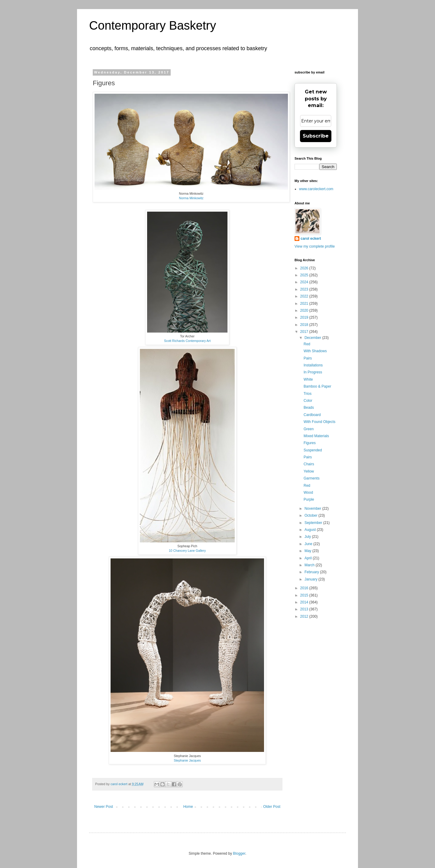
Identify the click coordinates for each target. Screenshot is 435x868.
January (311, 579)
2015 (305, 595)
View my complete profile (315, 246)
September (314, 523)
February (312, 572)
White (308, 379)
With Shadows (315, 351)
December (313, 338)
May (308, 551)
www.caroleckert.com (316, 189)
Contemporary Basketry (153, 25)
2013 (305, 609)
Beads (309, 408)
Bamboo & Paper (317, 386)
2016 (305, 588)
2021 (305, 304)
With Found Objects (319, 422)
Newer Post (104, 807)
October (311, 515)
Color (308, 401)
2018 (305, 325)
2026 (305, 268)
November (313, 509)
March (310, 565)
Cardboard (312, 415)
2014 (305, 602)
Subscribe (316, 136)
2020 (305, 310)
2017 (305, 332)
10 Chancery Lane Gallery (187, 551)
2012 (305, 616)
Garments (312, 478)
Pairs (308, 358)
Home (188, 807)
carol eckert (311, 239)
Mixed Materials (316, 436)
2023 (305, 289)
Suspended (313, 450)
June (309, 544)
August (311, 530)
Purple (309, 499)
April (309, 558)
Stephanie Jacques (187, 760)
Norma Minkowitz (191, 198)
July (308, 537)
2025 (305, 275)
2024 (305, 282)
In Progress (313, 372)
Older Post (272, 807)
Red (307, 344)
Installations (313, 365)
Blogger (239, 853)
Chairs (309, 464)
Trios (308, 394)
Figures (310, 443)
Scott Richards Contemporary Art (187, 341)
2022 (305, 296)
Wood (308, 493)
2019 (305, 317)
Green (309, 429)
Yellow (309, 471)
